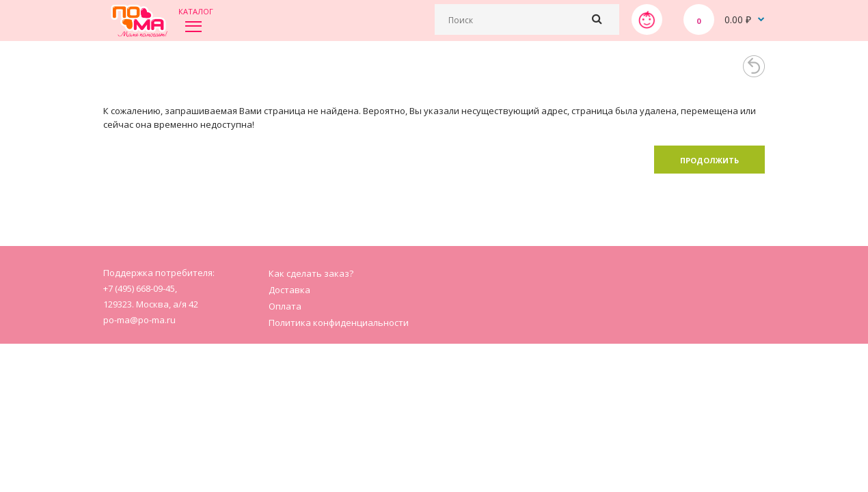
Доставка (289, 290)
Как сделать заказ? (311, 273)
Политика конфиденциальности (339, 323)
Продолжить (709, 160)
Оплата (285, 306)
